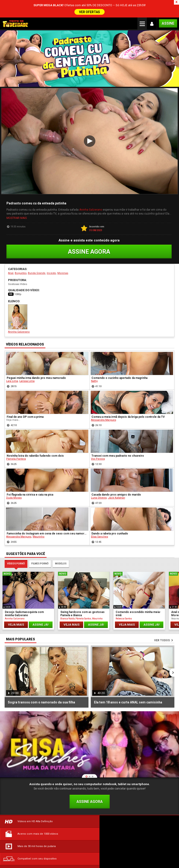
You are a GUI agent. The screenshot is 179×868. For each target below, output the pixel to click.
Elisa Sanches (100, 519)
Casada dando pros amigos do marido (116, 477)
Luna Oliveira (99, 480)
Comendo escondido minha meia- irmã (138, 596)
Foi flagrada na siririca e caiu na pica (30, 477)
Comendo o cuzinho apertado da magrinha (119, 360)
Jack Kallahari (117, 480)
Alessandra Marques (104, 402)
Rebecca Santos (124, 601)
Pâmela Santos (83, 601)
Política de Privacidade (149, 840)
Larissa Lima (27, 364)
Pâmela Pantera (16, 441)
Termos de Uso (90, 840)
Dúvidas (30, 840)
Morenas (63, 256)
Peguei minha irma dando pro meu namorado (36, 360)
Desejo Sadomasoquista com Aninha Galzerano (24, 596)
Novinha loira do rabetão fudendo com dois (35, 438)
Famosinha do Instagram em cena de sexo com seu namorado (47, 516)
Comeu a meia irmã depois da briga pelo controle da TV (128, 399)
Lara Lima (12, 364)
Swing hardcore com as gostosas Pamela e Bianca (82, 596)
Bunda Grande (37, 256)
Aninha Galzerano (91, 193)
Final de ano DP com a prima (25, 399)
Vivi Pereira (98, 441)
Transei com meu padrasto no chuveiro (118, 438)
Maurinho (39, 519)
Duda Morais (14, 480)
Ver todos (162, 623)
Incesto (51, 256)
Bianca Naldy (67, 601)
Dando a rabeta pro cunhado (110, 516)
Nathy (94, 364)
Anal (11, 256)
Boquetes (21, 256)
